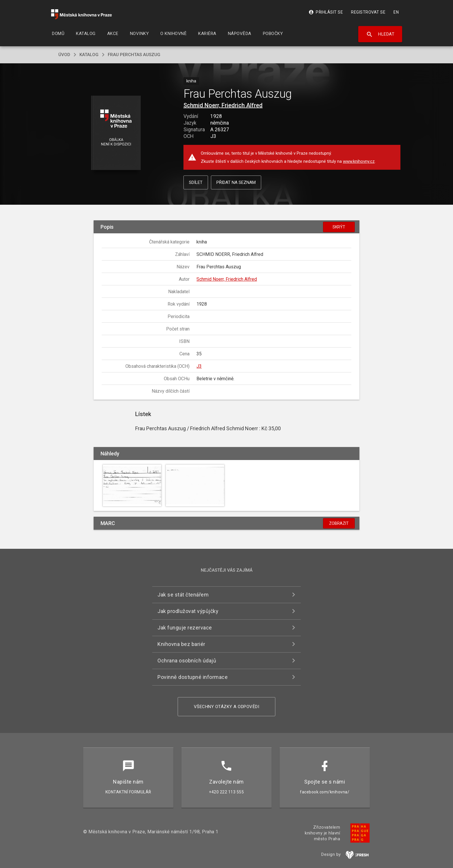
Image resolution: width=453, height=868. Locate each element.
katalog (89, 55)
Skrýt (339, 227)
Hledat (380, 34)
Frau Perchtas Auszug (134, 55)
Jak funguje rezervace (185, 628)
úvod (64, 55)
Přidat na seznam (236, 182)
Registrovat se (368, 12)
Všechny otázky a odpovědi (227, 707)
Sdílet (196, 182)
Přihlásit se (326, 12)
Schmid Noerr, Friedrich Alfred (223, 105)
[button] (116, 133)
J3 (199, 366)
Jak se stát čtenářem (183, 595)
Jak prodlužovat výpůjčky (188, 611)
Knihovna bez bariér (181, 644)
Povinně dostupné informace (193, 677)
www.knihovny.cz (359, 161)
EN (396, 12)
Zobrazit (339, 523)
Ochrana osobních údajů (187, 661)
